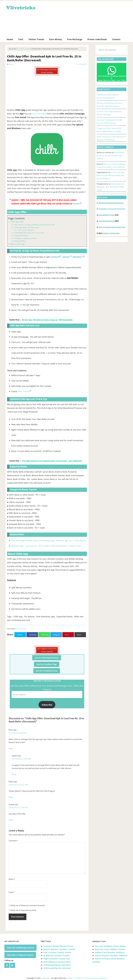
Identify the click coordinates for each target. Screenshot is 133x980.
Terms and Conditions (26, 230)
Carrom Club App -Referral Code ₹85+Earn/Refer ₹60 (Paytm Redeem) (111, 175)
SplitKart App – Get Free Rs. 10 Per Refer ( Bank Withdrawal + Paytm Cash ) (46, 546)
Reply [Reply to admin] (14, 774)
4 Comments (83, 64)
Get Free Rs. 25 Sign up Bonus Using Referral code (35, 225)
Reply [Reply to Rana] (11, 748)
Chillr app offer (17, 222)
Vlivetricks (20, 7)
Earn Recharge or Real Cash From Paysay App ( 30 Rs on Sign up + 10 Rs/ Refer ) (49, 540)
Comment (13, 841)
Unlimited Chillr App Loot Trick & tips (29, 233)
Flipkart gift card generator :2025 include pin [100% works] (111, 187)
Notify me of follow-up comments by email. (28, 905)
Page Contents (16, 218)
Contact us (80, 978)
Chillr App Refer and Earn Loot (27, 227)
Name (12, 879)
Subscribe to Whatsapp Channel (21, 948)
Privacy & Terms (92, 978)
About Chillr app (17, 244)
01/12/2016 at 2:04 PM (18, 733)
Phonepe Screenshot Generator (111, 203)
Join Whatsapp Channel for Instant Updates (47, 71)
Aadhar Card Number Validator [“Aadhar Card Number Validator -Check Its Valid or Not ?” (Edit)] (110, 952)
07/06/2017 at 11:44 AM (18, 808)
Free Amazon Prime (106, 215)
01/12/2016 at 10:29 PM (21, 759)
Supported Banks (21, 236)
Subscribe (47, 705)
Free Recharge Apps (106, 221)
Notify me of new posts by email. (24, 910)
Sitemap (103, 978)
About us (71, 978)
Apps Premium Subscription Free (112, 227)
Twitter (76, 204)
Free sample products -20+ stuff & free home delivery (111, 156)
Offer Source (24, 391)
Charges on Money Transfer (26, 238)
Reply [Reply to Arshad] (11, 820)
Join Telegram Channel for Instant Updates (47, 650)
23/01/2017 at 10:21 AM (18, 785)
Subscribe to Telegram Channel (20, 955)
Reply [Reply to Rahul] (11, 797)
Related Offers (20, 241)
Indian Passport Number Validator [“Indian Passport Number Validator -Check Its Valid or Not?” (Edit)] (111, 955)
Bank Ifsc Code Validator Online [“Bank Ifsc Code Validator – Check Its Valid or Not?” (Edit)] (110, 949)
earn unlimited (39, 114)
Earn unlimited (21, 629)
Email (12, 892)
